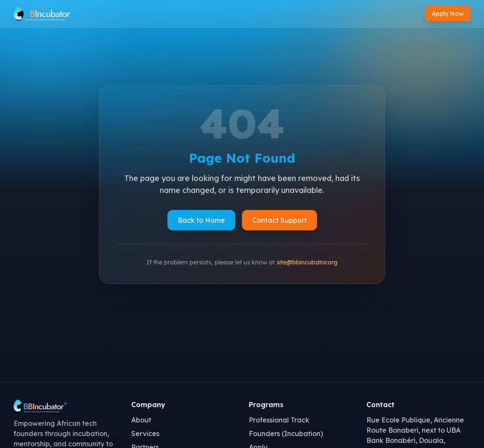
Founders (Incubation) (286, 434)
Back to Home (201, 220)
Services (145, 434)
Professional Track (279, 420)
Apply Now (448, 14)
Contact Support (279, 220)
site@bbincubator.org (307, 262)
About (141, 420)
